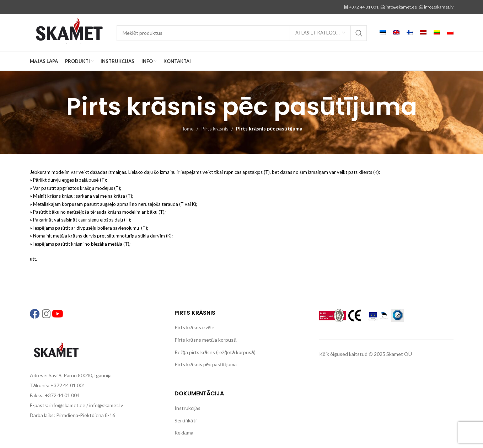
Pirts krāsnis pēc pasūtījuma (206, 364)
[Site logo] (70, 32)
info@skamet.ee (401, 7)
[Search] (242, 33)
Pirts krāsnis (215, 129)
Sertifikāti (186, 420)
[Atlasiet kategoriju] (320, 33)
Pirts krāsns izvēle (195, 327)
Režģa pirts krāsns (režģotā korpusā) (215, 352)
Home (187, 129)
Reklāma (184, 433)
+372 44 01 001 (364, 7)
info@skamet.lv (439, 7)
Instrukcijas (187, 408)
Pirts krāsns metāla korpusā (205, 340)
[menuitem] (383, 33)
